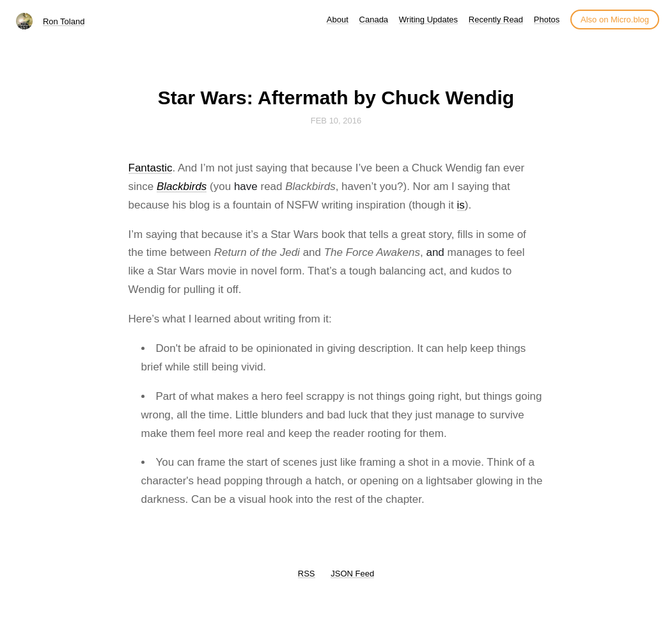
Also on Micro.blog (615, 20)
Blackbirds (182, 186)
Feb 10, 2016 (336, 121)
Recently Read (496, 20)
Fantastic (151, 168)
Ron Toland (64, 21)
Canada (374, 20)
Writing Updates (428, 20)
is (461, 205)
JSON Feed (352, 574)
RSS (307, 574)
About (338, 20)
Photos (547, 20)
